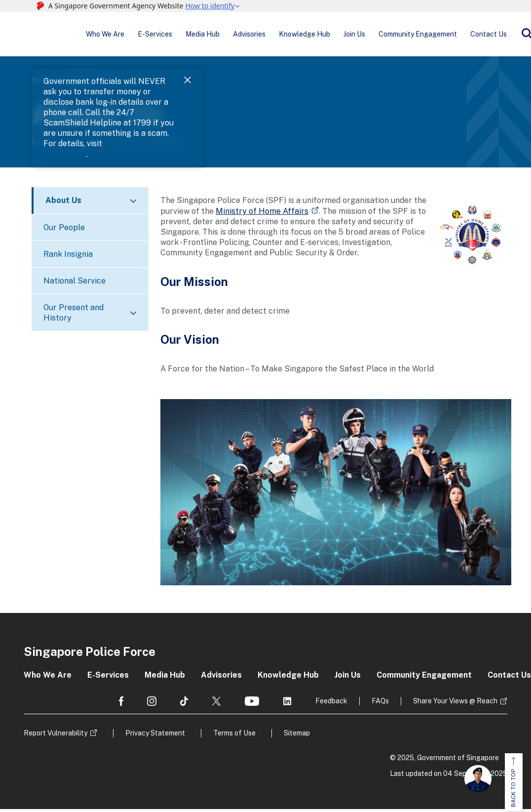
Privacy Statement (155, 736)
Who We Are (108, 36)
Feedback (331, 704)
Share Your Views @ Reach (455, 704)
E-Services (152, 36)
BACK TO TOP (513, 783)
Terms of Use (234, 736)
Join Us (330, 36)
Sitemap (297, 736)
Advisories (236, 36)
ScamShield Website (423, 95)
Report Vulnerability (56, 736)
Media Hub (195, 36)
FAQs (380, 704)
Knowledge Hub (286, 36)
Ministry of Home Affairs (262, 214)
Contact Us (454, 36)
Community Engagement (388, 36)
